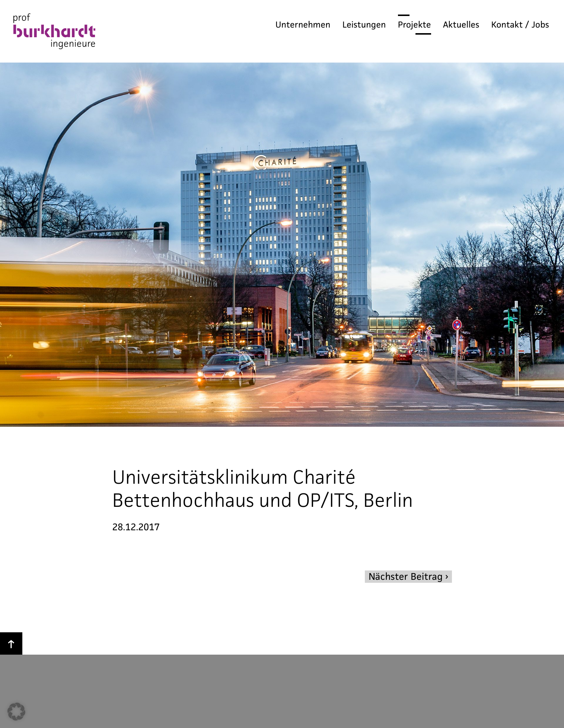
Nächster (406, 576)
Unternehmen (303, 25)
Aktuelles (461, 25)
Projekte (415, 25)
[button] (16, 712)
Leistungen (364, 25)
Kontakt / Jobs (520, 25)
